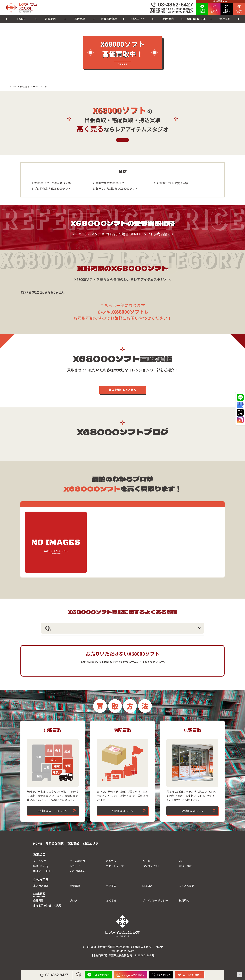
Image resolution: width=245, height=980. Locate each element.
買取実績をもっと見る (122, 390)
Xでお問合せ (161, 975)
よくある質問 (186, 886)
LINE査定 (148, 886)
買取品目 (50, 19)
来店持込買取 (41, 886)
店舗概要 (39, 894)
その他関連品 (77, 871)
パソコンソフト (151, 866)
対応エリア (138, 19)
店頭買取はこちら (192, 811)
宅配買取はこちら (122, 811)
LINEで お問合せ (202, 9)
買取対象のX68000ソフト (111, 183)
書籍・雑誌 (185, 866)
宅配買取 (111, 886)
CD (180, 861)
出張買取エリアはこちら (53, 811)
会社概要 (225, 19)
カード (146, 861)
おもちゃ (111, 861)
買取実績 (80, 19)
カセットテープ (115, 866)
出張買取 (75, 886)
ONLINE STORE (196, 19)
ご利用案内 (167, 19)
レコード (75, 866)
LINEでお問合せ (98, 975)
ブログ (73, 901)
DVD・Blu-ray (41, 866)
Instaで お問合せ (214, 9)
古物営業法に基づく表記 (47, 906)
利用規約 (184, 901)
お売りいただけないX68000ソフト (117, 189)
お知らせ (111, 901)
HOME (21, 19)
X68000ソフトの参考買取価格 (52, 183)
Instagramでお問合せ (131, 975)
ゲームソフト (41, 861)
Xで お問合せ (227, 9)
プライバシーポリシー (155, 901)
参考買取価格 (109, 19)
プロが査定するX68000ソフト (52, 189)
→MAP (159, 947)
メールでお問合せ (190, 975)
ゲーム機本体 (77, 861)
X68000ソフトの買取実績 (172, 183)
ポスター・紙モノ (43, 871)
